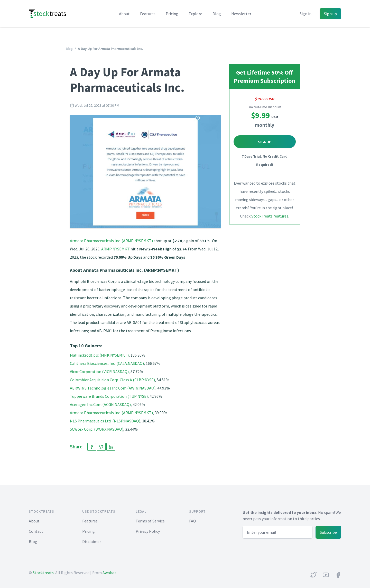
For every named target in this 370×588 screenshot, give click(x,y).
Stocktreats (43, 573)
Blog (217, 14)
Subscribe (328, 532)
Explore (195, 14)
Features (148, 14)
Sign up (330, 14)
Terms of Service (150, 521)
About (124, 14)
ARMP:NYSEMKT (115, 249)
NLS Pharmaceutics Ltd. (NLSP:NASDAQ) (105, 421)
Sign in (306, 14)
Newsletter (241, 14)
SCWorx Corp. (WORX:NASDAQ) (97, 429)
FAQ (193, 521)
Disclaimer (92, 541)
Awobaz (109, 573)
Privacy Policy (148, 531)
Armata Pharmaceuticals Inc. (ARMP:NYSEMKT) (111, 241)
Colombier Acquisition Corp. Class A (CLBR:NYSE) (112, 380)
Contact (36, 531)
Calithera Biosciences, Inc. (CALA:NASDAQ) (107, 363)
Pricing (172, 14)
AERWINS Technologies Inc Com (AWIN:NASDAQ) (113, 388)
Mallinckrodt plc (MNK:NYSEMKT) (99, 355)
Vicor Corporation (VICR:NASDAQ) (99, 372)
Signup (265, 142)
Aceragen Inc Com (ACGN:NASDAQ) (100, 404)
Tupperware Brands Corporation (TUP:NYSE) (109, 396)
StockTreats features (270, 216)
